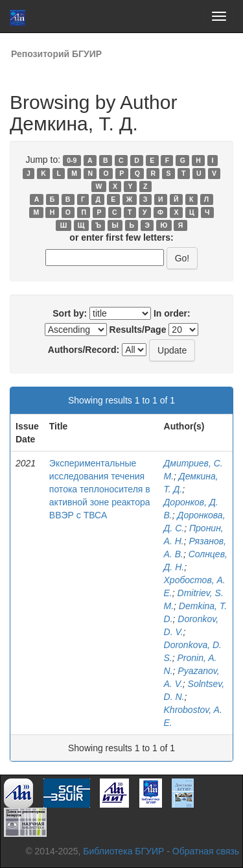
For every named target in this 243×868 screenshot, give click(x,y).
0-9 (72, 160)
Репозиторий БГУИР (56, 54)
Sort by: (70, 313)
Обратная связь (206, 851)
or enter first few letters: (121, 237)
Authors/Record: (84, 350)
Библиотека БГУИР (123, 851)
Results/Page (138, 330)
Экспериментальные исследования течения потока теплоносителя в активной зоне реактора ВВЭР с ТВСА (100, 489)
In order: (172, 313)
